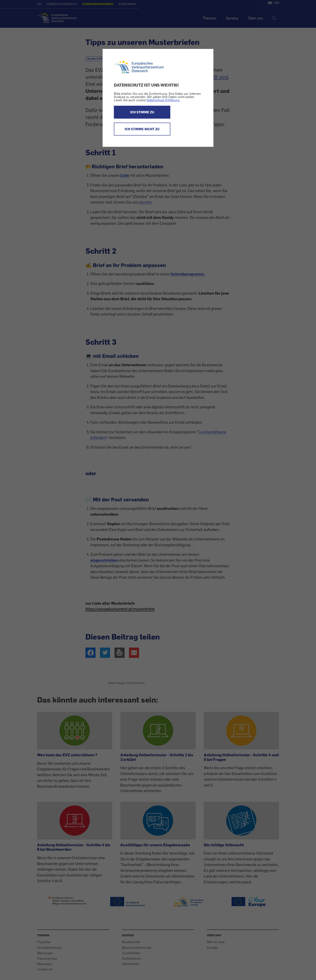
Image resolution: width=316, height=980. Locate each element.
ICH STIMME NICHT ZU (142, 129)
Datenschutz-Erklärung (163, 100)
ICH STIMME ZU (142, 112)
